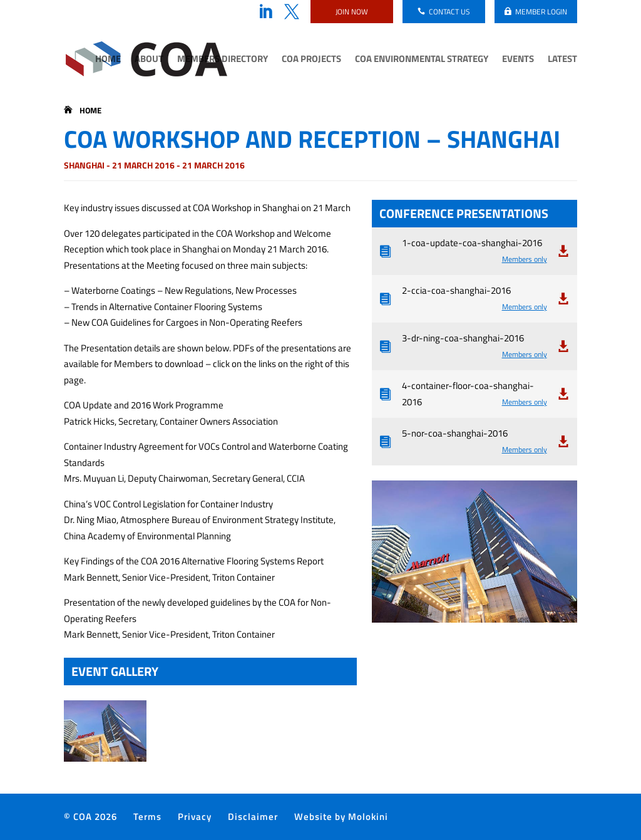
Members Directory (223, 60)
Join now (352, 12)
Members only (525, 259)
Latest (562, 60)
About (149, 60)
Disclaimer (253, 817)
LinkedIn (265, 12)
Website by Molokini (341, 817)
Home (108, 60)
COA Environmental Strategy (422, 60)
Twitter (292, 12)
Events (518, 60)
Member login (541, 12)
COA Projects (311, 60)
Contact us (449, 12)
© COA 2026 (90, 817)
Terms (147, 817)
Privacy (195, 817)
